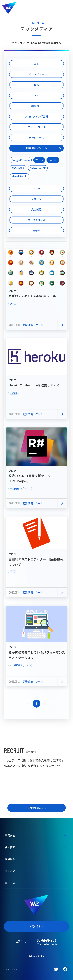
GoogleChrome (21, 160)
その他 (36, 231)
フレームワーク (36, 127)
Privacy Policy (36, 956)
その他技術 (18, 168)
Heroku (53, 160)
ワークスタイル (36, 220)
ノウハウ (36, 188)
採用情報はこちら (37, 808)
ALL (36, 64)
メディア (10, 871)
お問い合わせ (36, 926)
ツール (39, 160)
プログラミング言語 (36, 116)
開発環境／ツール (36, 148)
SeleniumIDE (38, 168)
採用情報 (10, 859)
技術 (36, 85)
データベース (36, 137)
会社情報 (10, 847)
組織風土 (36, 106)
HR (36, 95)
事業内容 (10, 835)
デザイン (36, 199)
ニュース (10, 883)
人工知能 (36, 209)
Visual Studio (20, 176)
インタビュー (36, 74)
